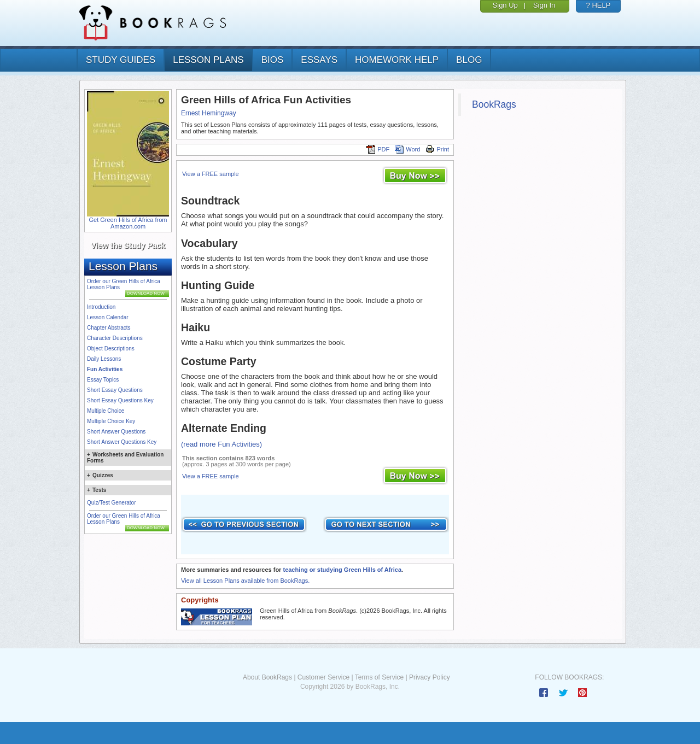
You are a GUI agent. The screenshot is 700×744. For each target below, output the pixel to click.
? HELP (599, 5)
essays (319, 60)
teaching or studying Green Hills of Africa (342, 570)
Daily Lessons (104, 359)
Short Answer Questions (116, 432)
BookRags (494, 104)
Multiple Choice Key (111, 421)
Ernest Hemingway (209, 113)
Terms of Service (379, 677)
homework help (397, 60)
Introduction (101, 307)
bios (273, 60)
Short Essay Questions (115, 390)
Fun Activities (105, 369)
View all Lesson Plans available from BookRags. (245, 581)
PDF (378, 149)
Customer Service (323, 677)
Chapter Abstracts (109, 328)
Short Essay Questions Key (120, 400)
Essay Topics (103, 380)
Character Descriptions (115, 338)
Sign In (544, 5)
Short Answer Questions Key (122, 442)
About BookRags (267, 677)
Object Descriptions (111, 348)
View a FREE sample (211, 174)
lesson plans (208, 60)
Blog (469, 60)
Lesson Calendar (108, 317)
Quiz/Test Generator (111, 503)
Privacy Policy (430, 677)
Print (437, 149)
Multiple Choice (106, 411)
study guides (121, 60)
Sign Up (505, 5)
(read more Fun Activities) (221, 444)
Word (407, 149)
